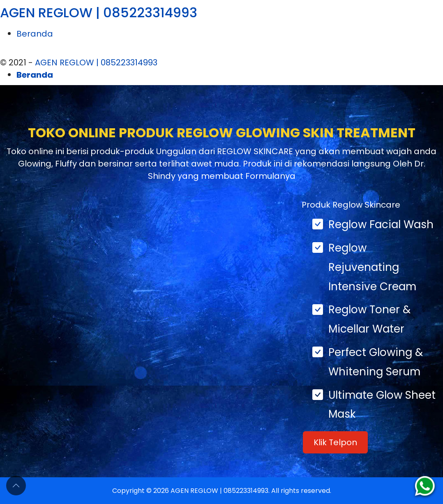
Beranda (35, 34)
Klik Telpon (335, 442)
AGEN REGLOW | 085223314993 (99, 13)
